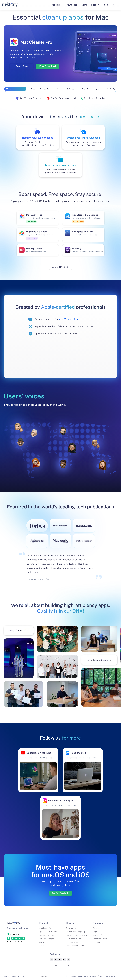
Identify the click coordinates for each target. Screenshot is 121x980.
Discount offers (99, 935)
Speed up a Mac (72, 942)
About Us (96, 928)
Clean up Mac (71, 928)
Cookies (44, 976)
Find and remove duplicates (76, 935)
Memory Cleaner (45, 942)
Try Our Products (60, 893)
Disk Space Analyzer (47, 939)
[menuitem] (60, 966)
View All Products (60, 267)
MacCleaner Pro (45, 928)
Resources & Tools (100, 939)
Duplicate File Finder (47, 935)
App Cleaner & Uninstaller (49, 932)
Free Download (47, 66)
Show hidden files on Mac (76, 946)
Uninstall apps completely (76, 932)
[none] (60, 966)
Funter (41, 946)
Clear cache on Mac (73, 939)
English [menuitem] (54, 966)
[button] (114, 5)
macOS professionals (70, 319)
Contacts (96, 942)
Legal (95, 932)
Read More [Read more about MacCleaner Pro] (21, 66)
